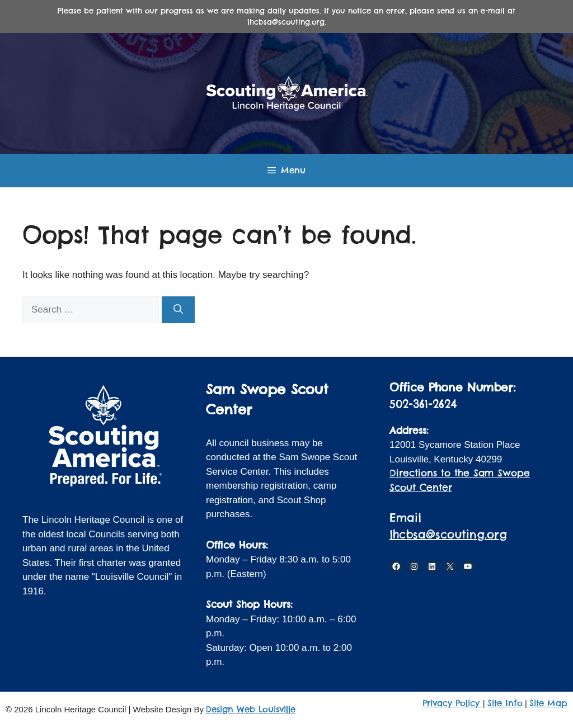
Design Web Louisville (251, 709)
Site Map (548, 703)
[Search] (178, 310)
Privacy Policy (453, 703)
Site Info (505, 703)
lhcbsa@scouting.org (448, 534)
